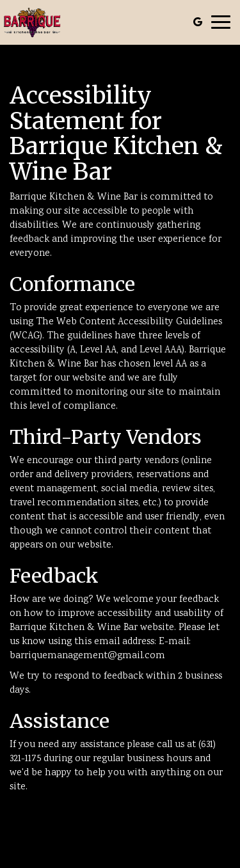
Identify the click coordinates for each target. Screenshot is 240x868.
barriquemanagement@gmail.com (87, 656)
